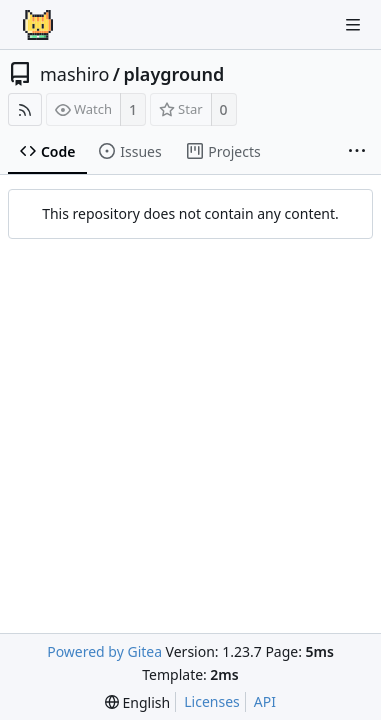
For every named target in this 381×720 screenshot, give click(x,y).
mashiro (74, 74)
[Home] (38, 25)
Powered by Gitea (104, 651)
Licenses (212, 701)
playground (173, 74)
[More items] (357, 152)
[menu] (137, 702)
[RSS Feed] (25, 109)
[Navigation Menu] (353, 25)
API (265, 701)
